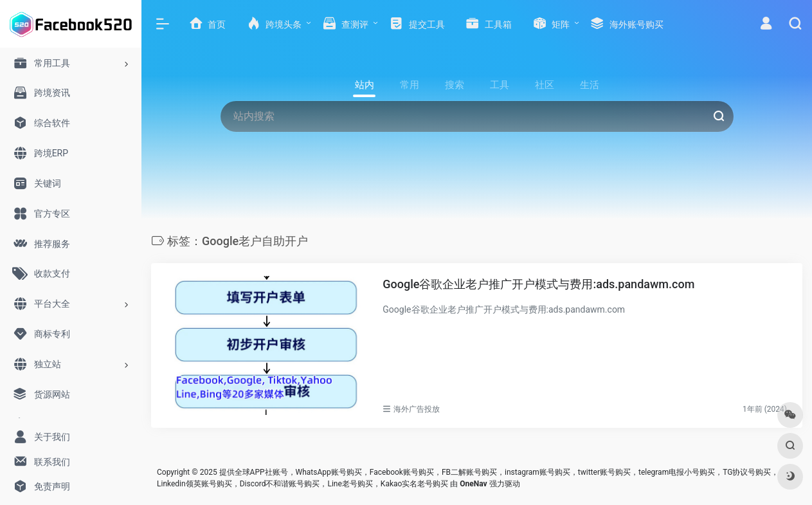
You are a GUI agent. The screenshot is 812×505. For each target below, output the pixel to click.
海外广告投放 (417, 409)
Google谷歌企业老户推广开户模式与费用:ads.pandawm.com (538, 284)
